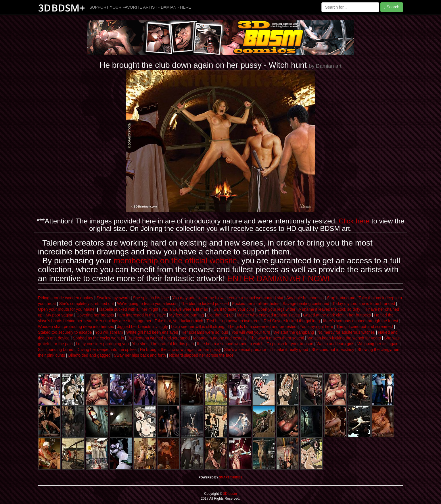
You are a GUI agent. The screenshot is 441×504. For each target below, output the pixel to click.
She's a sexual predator (245, 349)
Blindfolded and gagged (90, 355)
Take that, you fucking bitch (179, 321)
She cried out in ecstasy (333, 349)
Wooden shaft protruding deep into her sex (76, 327)
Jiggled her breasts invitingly (143, 327)
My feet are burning (187, 315)
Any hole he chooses (305, 298)
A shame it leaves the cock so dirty (329, 309)
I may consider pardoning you (102, 344)
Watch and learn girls (335, 344)
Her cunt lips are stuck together (124, 321)
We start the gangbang (294, 332)
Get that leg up (221, 315)
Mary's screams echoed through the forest (361, 321)
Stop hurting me (341, 298)
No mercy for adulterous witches (346, 332)
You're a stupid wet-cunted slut (256, 298)
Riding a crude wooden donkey (66, 298)
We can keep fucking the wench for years (344, 338)
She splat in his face (151, 298)
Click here (354, 221)
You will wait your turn (251, 332)
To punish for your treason (290, 344)
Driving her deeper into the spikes (107, 349)
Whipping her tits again (378, 344)
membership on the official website (175, 261)
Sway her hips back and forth (140, 355)
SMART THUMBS (231, 477)
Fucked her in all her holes (256, 304)
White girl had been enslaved (152, 332)
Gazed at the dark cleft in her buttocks (337, 315)
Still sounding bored (56, 349)
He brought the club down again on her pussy (180, 349)
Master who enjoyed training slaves (268, 315)
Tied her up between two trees (233, 321)
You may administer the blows (199, 298)
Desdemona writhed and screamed (159, 338)
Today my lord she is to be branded (364, 304)
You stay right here (316, 327)
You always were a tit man (185, 309)
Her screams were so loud (205, 332)
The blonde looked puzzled (205, 304)
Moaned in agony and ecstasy (220, 338)
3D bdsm (230, 494)
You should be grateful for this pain (163, 344)
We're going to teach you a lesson (147, 304)
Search (392, 7)
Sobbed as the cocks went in (98, 338)
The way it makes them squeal (277, 338)
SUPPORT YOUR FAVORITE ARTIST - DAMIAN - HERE (140, 7)
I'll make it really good (289, 349)
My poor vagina (60, 315)
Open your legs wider (276, 309)
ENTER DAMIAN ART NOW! (278, 278)
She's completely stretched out (87, 304)
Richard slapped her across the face (201, 355)
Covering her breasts (95, 315)
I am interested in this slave (142, 315)
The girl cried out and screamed (365, 327)
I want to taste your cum (233, 309)
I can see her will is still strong (198, 327)
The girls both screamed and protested (262, 327)
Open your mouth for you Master (67, 309)
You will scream (109, 332)
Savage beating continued (306, 304)
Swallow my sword (113, 298)
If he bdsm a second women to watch (230, 344)
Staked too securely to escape (65, 332)
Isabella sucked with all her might (129, 309)
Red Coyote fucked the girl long (292, 321)
